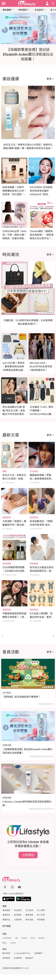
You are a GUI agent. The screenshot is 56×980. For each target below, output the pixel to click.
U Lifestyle (7, 938)
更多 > (50, 79)
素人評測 (41, 915)
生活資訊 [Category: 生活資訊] (34, 471)
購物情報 (29, 915)
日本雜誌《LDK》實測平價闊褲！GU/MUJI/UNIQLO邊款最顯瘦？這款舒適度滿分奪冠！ (42, 414)
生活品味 (39, 10)
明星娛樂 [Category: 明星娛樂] (34, 564)
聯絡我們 (29, 958)
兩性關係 (18, 915)
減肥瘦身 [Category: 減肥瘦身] (7, 517)
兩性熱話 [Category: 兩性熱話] (34, 517)
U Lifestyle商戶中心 (22, 953)
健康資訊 (6, 915)
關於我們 (6, 953)
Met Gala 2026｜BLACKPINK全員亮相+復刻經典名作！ (41, 367)
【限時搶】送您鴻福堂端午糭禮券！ (22, 697)
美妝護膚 (7, 10)
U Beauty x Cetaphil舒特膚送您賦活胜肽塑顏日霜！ (27, 803)
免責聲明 (38, 953)
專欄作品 (6, 920)
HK (16, 938)
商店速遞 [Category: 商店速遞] (7, 564)
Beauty (42, 938)
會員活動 (29, 920)
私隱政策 (18, 958)
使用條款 (6, 958)
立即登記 (28, 855)
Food (32, 938)
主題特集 (18, 920)
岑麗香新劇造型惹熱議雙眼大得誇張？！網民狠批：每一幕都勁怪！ (14, 617)
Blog (4, 943)
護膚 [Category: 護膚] (4, 471)
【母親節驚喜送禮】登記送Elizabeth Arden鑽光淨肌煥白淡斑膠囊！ (27, 751)
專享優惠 (41, 920)
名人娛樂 (41, 910)
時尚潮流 (23, 10)
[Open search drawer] (53, 3)
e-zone (13, 943)
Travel (24, 938)
